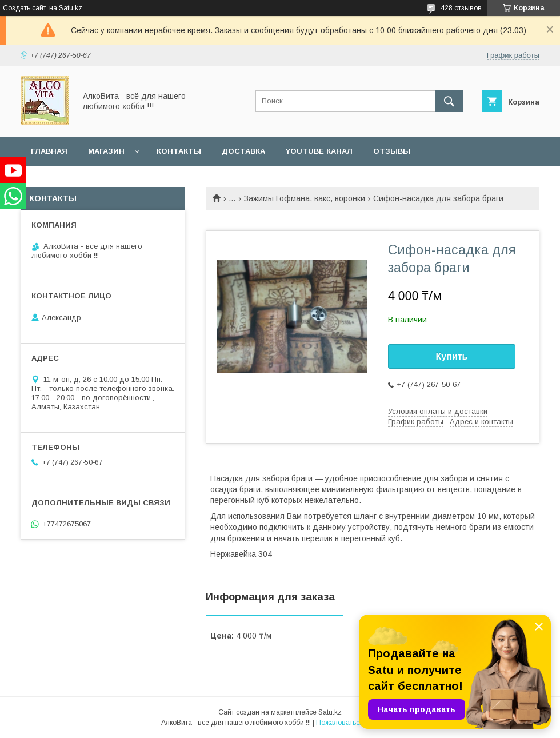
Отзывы (392, 151)
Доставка (243, 151)
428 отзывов (461, 8)
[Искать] (449, 101)
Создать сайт (25, 8)
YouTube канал (319, 151)
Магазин (106, 151)
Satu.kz (330, 712)
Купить (452, 356)
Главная (49, 151)
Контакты (179, 151)
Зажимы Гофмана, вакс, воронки (305, 198)
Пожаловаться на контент (358, 723)
